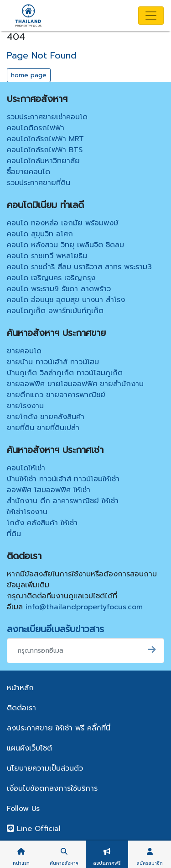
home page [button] (29, 75)
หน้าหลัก (20, 688)
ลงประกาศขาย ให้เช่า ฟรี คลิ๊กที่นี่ (59, 728)
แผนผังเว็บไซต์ (29, 748)
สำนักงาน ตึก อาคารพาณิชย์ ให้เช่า (63, 501)
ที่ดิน (14, 534)
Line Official (34, 829)
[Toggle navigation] (151, 16)
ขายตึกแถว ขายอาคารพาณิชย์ (56, 395)
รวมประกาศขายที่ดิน (39, 183)
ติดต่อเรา (21, 708)
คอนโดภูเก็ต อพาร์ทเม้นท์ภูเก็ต (55, 311)
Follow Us (23, 809)
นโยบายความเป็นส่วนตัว (45, 768)
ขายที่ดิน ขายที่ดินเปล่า (43, 428)
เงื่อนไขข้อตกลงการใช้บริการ (52, 788)
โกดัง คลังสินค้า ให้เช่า (42, 523)
